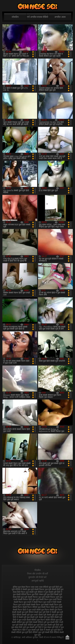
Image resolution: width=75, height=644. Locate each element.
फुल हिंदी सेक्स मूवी (39, 594)
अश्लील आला (60, 17)
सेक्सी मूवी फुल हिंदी (46, 617)
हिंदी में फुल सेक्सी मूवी (31, 630)
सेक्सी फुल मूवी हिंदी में (43, 612)
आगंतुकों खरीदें (37, 581)
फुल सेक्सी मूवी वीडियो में (35, 592)
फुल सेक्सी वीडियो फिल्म (22, 594)
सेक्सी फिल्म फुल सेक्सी (40, 605)
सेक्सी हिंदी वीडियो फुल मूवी (29, 625)
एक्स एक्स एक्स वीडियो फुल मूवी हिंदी (45, 587)
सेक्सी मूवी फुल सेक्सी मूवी (28, 617)
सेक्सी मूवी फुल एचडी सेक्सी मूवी (34, 615)
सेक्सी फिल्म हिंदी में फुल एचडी (24, 610)
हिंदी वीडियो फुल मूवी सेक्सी (39, 632)
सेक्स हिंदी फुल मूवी (20, 597)
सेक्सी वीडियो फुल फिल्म (36, 620)
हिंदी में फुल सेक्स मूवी (46, 627)
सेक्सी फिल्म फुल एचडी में (23, 602)
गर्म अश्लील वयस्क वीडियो (37, 17)
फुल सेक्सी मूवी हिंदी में (54, 592)
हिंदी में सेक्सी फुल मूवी (48, 630)
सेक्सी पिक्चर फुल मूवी (36, 597)
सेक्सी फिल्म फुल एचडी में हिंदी (45, 602)
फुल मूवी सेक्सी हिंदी (52, 589)
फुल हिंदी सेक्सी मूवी (54, 594)
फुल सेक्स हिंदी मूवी (37, 6)
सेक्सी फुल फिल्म (43, 610)
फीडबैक (37, 570)
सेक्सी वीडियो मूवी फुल (41, 622)
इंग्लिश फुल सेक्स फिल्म (21, 587)
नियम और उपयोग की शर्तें (37, 574)
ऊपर (67, 637)
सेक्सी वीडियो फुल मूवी (54, 620)
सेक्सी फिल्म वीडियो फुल (32, 607)
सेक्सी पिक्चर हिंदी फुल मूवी (28, 599)
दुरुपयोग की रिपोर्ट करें (37, 577)
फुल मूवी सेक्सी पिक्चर (36, 589)
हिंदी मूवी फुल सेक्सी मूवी (28, 627)
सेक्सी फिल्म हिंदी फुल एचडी (52, 607)
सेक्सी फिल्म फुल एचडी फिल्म (50, 599)
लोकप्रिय (15, 17)
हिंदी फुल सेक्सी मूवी (48, 625)
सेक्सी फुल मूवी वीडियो (25, 612)
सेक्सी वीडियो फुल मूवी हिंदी (22, 622)
